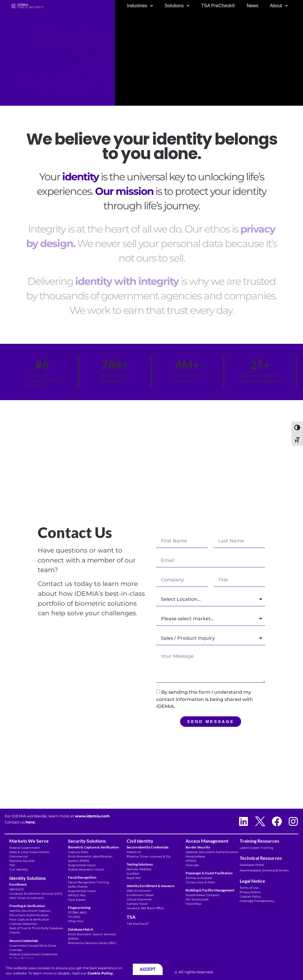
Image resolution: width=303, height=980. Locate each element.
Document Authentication (29, 915)
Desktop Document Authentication (212, 852)
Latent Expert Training (256, 848)
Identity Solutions (28, 878)
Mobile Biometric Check (86, 870)
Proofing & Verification (27, 906)
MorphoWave (195, 856)
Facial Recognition (82, 877)
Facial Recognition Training (88, 882)
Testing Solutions (140, 864)
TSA (12, 865)
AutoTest (133, 874)
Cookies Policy (250, 897)
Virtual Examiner (139, 899)
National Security (22, 861)
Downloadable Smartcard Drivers (264, 870)
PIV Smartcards (197, 899)
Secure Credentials (24, 941)
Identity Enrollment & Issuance (150, 886)
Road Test (134, 878)
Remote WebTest (139, 869)
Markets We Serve (29, 841)
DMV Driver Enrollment (27, 898)
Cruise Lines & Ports (200, 882)
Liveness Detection (23, 924)
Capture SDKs (78, 852)
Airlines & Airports (199, 878)
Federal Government (25, 848)
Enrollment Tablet (140, 895)
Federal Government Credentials (33, 954)
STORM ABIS (77, 912)
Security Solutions (87, 841)
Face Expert (77, 900)
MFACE (191, 861)
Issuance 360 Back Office (145, 908)
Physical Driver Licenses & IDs (149, 856)
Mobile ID (134, 852)
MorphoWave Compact (203, 895)
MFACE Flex (77, 895)
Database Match (81, 929)
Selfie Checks (78, 887)
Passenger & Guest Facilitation (209, 873)
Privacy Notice (250, 892)
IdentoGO (16, 889)
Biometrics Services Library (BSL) (92, 943)
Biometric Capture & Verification (93, 847)
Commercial (18, 856)
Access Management (207, 841)
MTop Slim (76, 921)
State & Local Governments (29, 852)
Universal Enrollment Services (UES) (36, 894)
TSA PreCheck (138, 924)
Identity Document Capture (30, 911)
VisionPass (193, 904)
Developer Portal (252, 865)
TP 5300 (74, 917)
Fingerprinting (79, 908)
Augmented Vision (82, 865)
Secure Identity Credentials (148, 847)
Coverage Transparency (257, 901)
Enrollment (18, 884)
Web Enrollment (139, 891)
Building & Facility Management (210, 890)
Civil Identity (18, 870)
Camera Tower (137, 904)
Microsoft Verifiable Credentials (32, 963)
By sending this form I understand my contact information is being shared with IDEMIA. (205, 699)
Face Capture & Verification (29, 919)
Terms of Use (249, 888)
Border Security (198, 847)
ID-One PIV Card (21, 959)
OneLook (192, 865)
